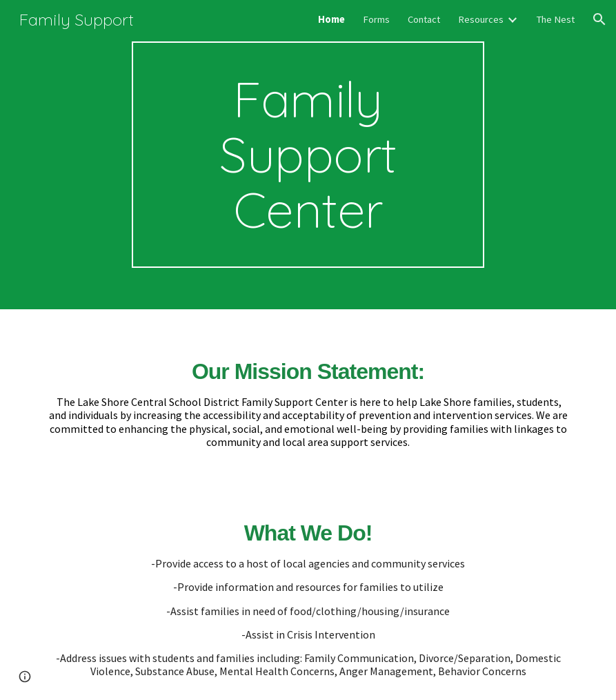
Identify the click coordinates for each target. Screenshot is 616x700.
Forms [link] (376, 19)
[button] (599, 19)
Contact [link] (424, 19)
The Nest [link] (555, 19)
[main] (308, 155)
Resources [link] (481, 19)
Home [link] (331, 19)
